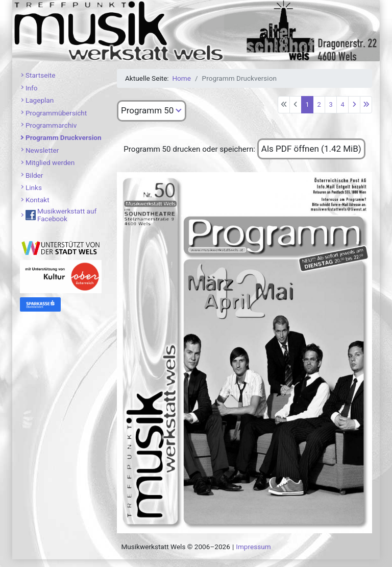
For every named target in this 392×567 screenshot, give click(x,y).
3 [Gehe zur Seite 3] (330, 104)
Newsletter (42, 150)
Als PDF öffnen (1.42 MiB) (311, 149)
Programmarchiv (51, 125)
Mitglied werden (50, 162)
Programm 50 (147, 110)
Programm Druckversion (64, 137)
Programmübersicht (56, 113)
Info (32, 88)
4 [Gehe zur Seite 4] (342, 104)
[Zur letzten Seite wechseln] (366, 105)
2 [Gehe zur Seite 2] (319, 104)
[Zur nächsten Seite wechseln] (354, 105)
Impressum (253, 547)
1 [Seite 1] (307, 104)
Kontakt (38, 200)
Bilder (34, 175)
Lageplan (40, 100)
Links (34, 187)
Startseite (40, 75)
